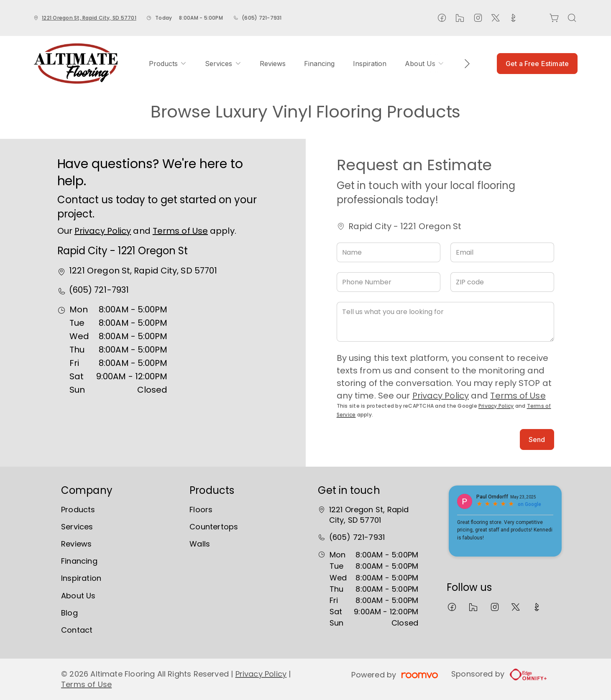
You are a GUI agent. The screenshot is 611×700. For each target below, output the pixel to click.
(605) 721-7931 (262, 18)
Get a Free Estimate (537, 64)
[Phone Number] (389, 282)
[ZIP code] (502, 282)
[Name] (389, 252)
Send (537, 439)
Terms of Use (180, 231)
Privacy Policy (103, 231)
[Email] (502, 252)
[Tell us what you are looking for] (445, 322)
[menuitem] (168, 64)
